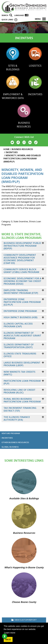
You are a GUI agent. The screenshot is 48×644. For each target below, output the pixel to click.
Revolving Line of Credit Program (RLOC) (19, 391)
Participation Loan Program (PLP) (22, 382)
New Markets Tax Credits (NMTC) (19, 373)
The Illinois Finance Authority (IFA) (17, 418)
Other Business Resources (15, 442)
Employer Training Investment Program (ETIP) (21, 292)
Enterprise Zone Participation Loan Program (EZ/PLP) (22, 302)
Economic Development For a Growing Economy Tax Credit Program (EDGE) (22, 281)
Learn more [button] (10, 633)
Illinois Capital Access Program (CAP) (18, 325)
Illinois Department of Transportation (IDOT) (19, 346)
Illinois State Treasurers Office (20, 355)
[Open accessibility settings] (5, 636)
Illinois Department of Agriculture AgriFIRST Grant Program (22, 335)
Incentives (7, 438)
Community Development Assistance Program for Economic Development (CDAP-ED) (20, 259)
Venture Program (11, 433)
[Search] (7, 15)
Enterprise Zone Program (20, 311)
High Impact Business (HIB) (20, 317)
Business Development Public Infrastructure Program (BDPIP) (22, 246)
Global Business (10, 447)
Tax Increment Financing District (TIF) (20, 409)
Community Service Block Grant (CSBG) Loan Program (21, 271)
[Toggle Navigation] (44, 19)
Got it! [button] (8, 639)
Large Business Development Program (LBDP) (22, 364)
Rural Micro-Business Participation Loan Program (22, 400)
